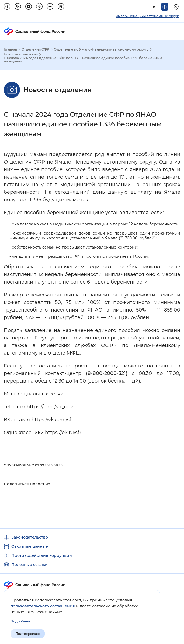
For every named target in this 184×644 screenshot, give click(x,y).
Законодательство (30, 537)
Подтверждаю (28, 634)
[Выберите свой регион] (177, 7)
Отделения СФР (35, 49)
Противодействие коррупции (42, 555)
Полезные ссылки (29, 565)
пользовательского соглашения (43, 606)
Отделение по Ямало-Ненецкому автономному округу (101, 49)
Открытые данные (30, 546)
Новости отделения (21, 54)
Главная (10, 49)
